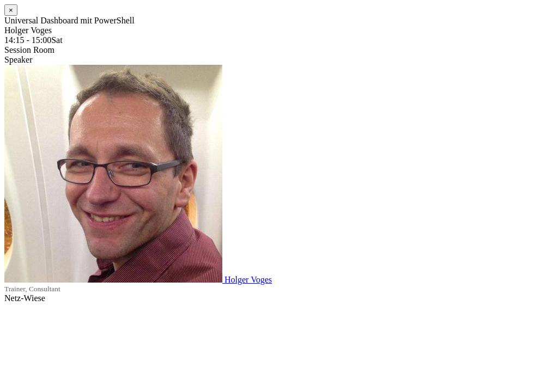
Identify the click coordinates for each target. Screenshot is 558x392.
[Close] (11, 10)
